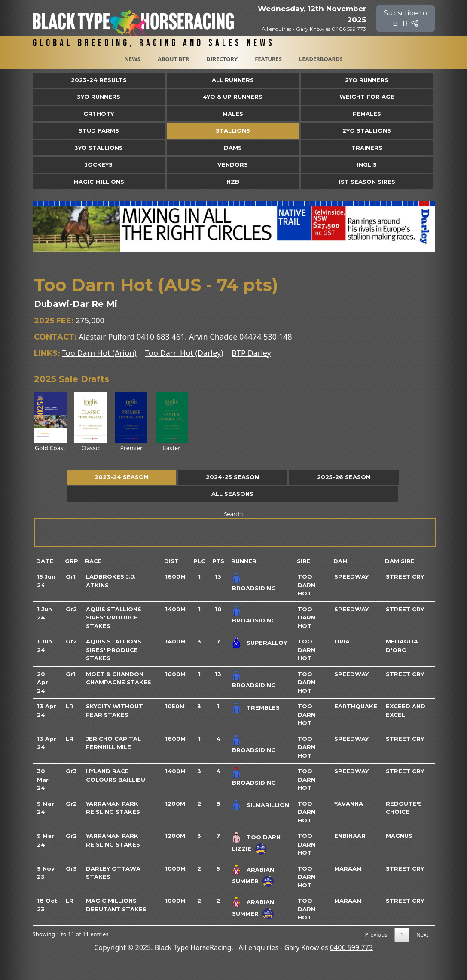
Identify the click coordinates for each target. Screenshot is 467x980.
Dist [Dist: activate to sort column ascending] (171, 561)
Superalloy (267, 643)
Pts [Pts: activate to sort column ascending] (218, 561)
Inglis (367, 164)
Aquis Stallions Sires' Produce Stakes (114, 617)
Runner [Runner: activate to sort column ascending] (244, 561)
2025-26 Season (344, 477)
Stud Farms (99, 130)
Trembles (263, 707)
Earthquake (356, 706)
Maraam (348, 868)
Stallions (233, 130)
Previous (376, 934)
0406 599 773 (351, 947)
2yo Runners (367, 80)
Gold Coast (50, 422)
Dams (233, 148)
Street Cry (405, 576)
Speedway (351, 576)
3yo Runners (99, 97)
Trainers (367, 148)
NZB (233, 182)
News (132, 59)
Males (233, 114)
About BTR (173, 59)
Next (423, 934)
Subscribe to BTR (405, 18)
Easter (172, 422)
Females (367, 114)
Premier (131, 422)
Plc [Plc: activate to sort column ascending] (199, 561)
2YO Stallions (367, 130)
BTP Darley (251, 353)
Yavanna (349, 804)
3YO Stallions (99, 148)
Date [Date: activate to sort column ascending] (45, 561)
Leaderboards (321, 59)
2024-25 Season (232, 477)
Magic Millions (99, 182)
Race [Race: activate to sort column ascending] (93, 561)
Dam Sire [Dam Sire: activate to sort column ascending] (400, 561)
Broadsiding (254, 588)
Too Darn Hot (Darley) (184, 353)
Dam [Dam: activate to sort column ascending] (340, 561)
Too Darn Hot (307, 585)
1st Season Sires (367, 182)
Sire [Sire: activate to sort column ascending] (304, 561)
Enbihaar (350, 836)
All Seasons (232, 494)
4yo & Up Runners (233, 97)
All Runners (233, 80)
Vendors (233, 164)
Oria (342, 641)
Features (268, 59)
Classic (91, 422)
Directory (222, 59)
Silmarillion (268, 804)
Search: (234, 529)
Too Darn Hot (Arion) (99, 353)
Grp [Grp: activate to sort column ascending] (72, 561)
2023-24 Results (99, 80)
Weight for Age (367, 97)
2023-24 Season (121, 477)
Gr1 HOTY (99, 114)
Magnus (399, 836)
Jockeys (99, 164)
